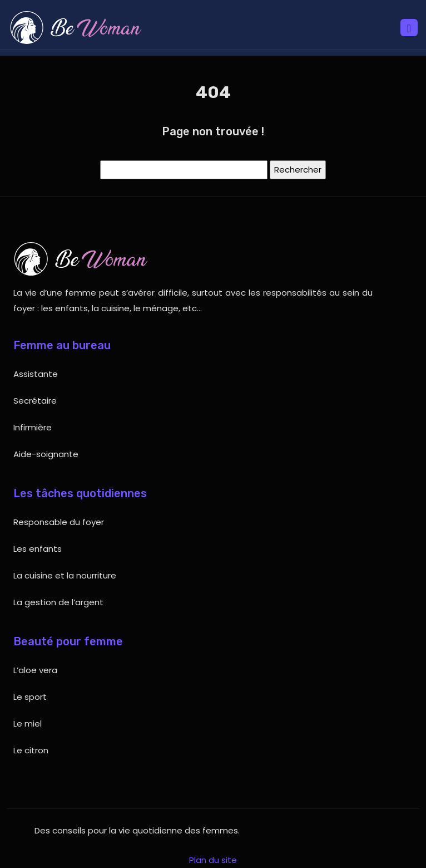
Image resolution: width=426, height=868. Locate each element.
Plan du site (213, 860)
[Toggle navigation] (409, 28)
